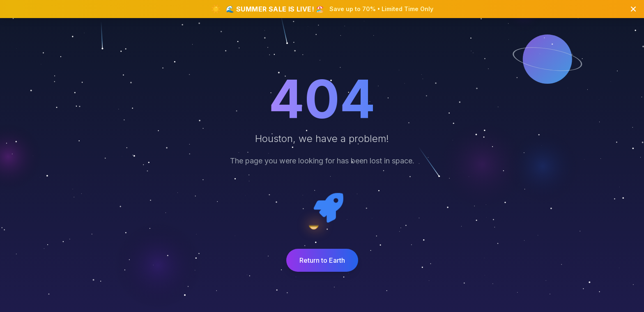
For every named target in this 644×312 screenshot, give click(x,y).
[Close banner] (633, 9)
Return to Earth (322, 260)
